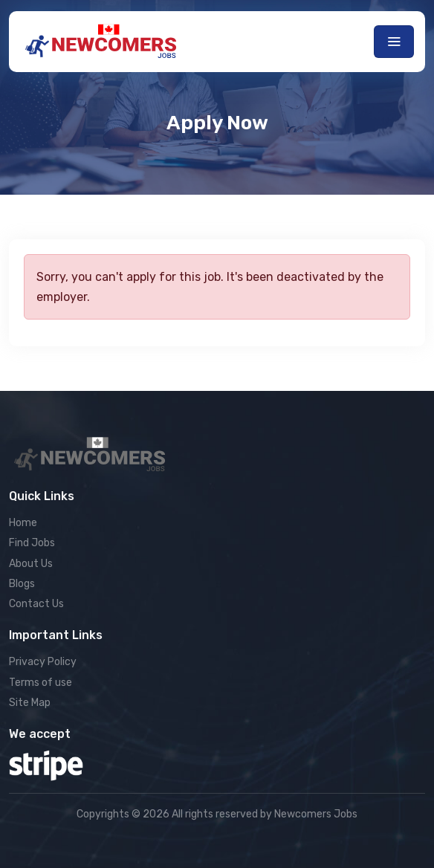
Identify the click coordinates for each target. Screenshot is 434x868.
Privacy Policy (43, 662)
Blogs (22, 584)
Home (23, 523)
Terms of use (41, 683)
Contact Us (36, 604)
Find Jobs (32, 543)
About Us (31, 564)
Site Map (30, 703)
